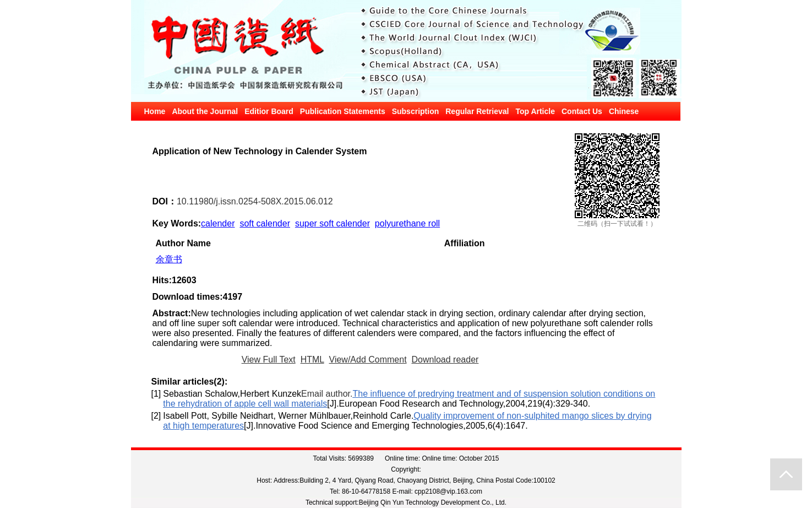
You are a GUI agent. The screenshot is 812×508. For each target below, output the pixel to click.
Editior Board (269, 111)
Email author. (327, 394)
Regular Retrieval (477, 111)
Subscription (416, 111)
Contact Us (582, 111)
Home (155, 111)
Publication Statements (343, 111)
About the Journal (205, 111)
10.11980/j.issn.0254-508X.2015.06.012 (255, 201)
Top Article (535, 111)
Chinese (624, 111)
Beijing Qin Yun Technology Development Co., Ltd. (433, 502)
